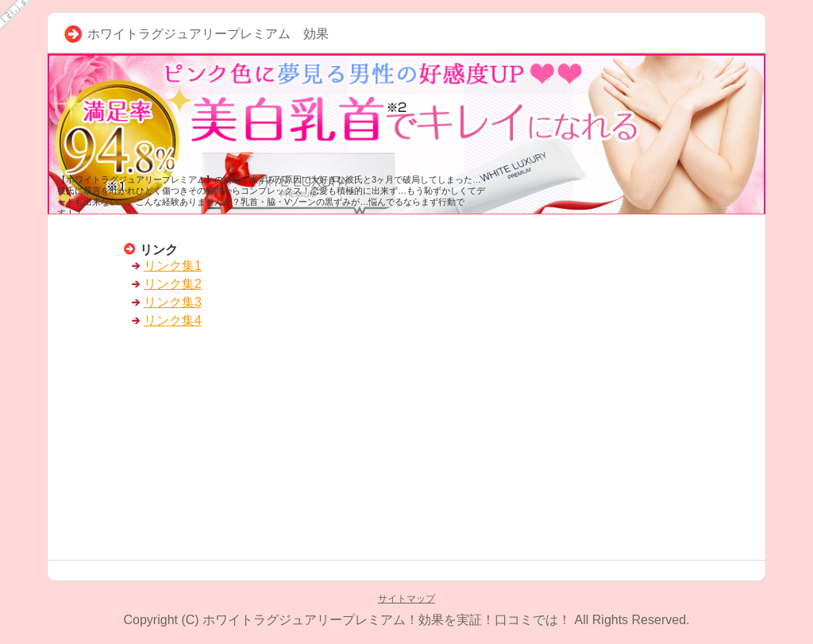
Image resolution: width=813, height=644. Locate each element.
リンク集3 (173, 302)
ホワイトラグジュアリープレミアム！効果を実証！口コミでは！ (387, 620)
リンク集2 (173, 284)
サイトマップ (406, 599)
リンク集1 (173, 266)
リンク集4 (173, 320)
